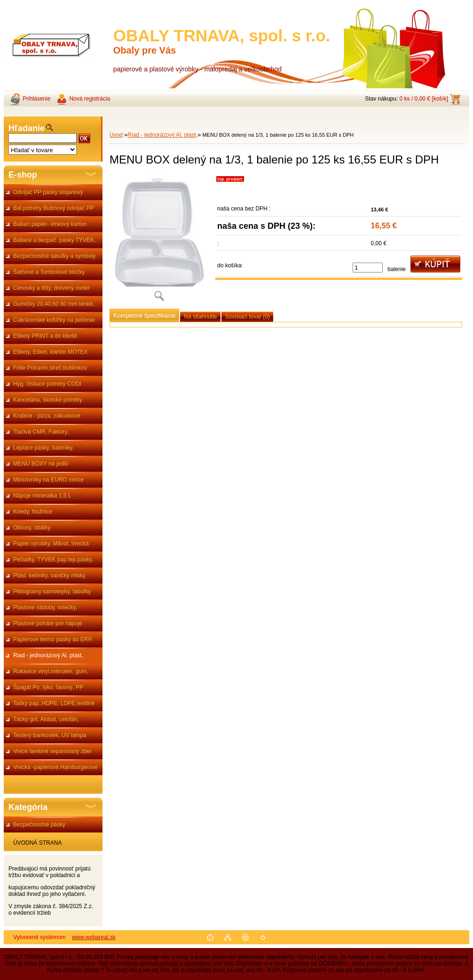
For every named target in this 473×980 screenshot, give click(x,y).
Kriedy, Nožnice (33, 512)
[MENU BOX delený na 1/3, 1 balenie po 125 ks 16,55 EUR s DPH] (159, 241)
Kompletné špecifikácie (144, 315)
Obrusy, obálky (32, 528)
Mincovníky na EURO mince (48, 480)
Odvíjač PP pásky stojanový (48, 192)
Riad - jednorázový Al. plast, (48, 655)
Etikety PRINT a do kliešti (45, 336)
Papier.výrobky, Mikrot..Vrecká (51, 544)
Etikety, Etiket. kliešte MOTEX (50, 352)
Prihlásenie (36, 99)
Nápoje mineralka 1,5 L (42, 496)
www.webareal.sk (94, 937)
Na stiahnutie (200, 317)
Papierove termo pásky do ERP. (53, 639)
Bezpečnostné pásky (39, 824)
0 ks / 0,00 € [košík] (424, 99)
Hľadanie (27, 128)
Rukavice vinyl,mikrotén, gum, (51, 671)
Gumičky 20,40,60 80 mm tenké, (54, 304)
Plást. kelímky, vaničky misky (49, 576)
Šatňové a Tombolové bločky (49, 272)
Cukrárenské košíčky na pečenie (54, 320)
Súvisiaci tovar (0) (248, 317)
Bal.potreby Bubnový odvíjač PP (53, 208)
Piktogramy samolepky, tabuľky (52, 591)
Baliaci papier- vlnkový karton (50, 224)
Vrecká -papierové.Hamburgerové (55, 767)
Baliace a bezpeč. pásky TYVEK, (54, 240)
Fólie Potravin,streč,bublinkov (50, 368)
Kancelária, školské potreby (48, 400)
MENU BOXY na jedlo (41, 464)
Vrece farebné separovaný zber (52, 751)
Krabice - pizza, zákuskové (47, 416)
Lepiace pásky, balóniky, (43, 448)
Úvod (116, 135)
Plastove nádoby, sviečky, (45, 607)
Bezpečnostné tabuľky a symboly (55, 256)
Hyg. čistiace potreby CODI (47, 384)
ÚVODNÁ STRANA (37, 843)
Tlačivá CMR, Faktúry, (41, 432)
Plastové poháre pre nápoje (48, 623)
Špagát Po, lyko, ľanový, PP (48, 687)
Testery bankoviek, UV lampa (50, 735)
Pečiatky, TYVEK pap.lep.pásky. (53, 560)
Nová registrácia (90, 99)
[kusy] (368, 268)
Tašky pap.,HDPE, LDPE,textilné (54, 703)
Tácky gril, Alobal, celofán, (46, 719)
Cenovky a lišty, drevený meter (51, 288)
